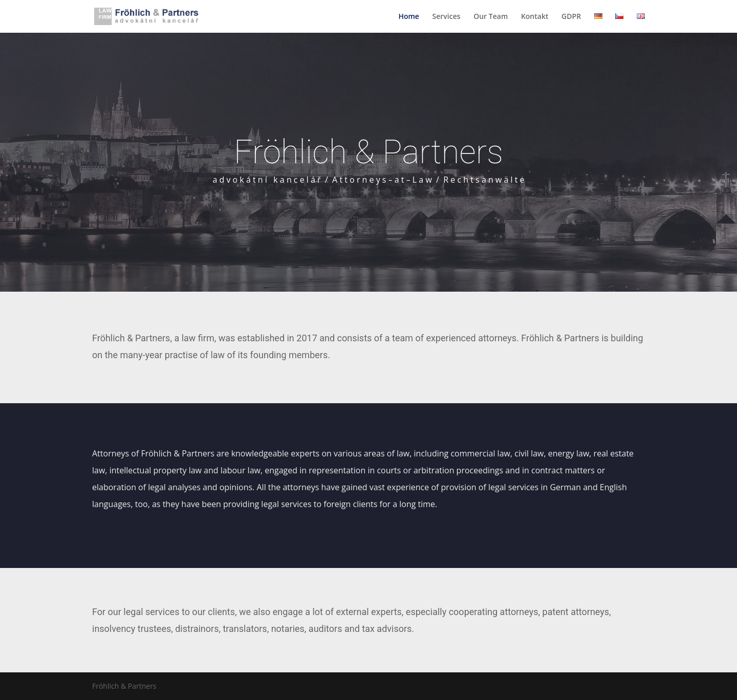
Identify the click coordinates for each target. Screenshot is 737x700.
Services (447, 17)
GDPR (571, 17)
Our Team (491, 17)
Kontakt (535, 17)
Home (409, 17)
